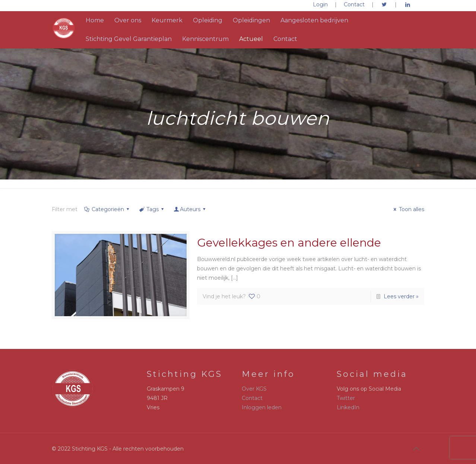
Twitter (346, 398)
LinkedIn (348, 407)
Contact (354, 4)
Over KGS (254, 389)
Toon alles (408, 209)
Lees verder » (401, 296)
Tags (152, 209)
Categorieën (107, 209)
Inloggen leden (262, 407)
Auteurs (190, 209)
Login (320, 4)
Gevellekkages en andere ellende (289, 243)
